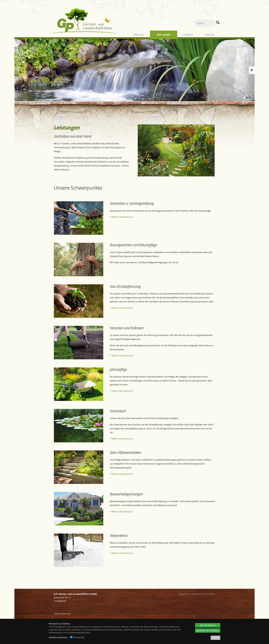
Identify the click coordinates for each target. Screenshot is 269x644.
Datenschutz (198, 594)
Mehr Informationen (122, 217)
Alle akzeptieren (208, 625)
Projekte (188, 35)
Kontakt (209, 35)
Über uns (139, 35)
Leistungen (164, 35)
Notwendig (77, 637)
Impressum (184, 594)
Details (215, 638)
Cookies (211, 594)
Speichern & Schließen (208, 630)
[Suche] (205, 23)
